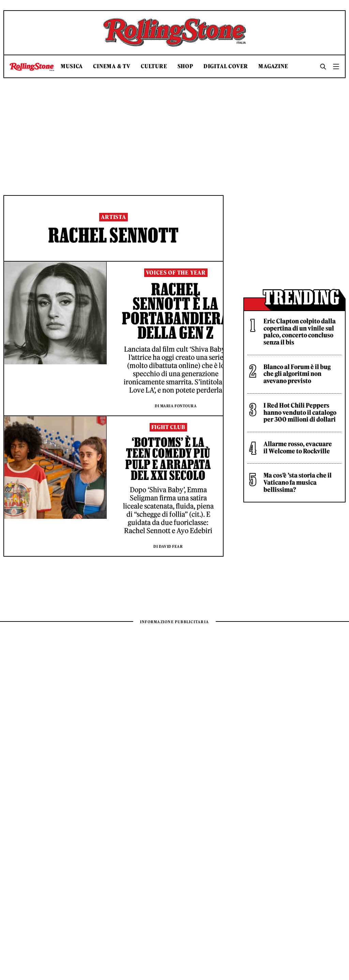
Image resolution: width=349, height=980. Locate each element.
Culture (154, 66)
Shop (185, 66)
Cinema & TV (112, 66)
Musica (72, 66)
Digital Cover (226, 66)
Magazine (273, 66)
